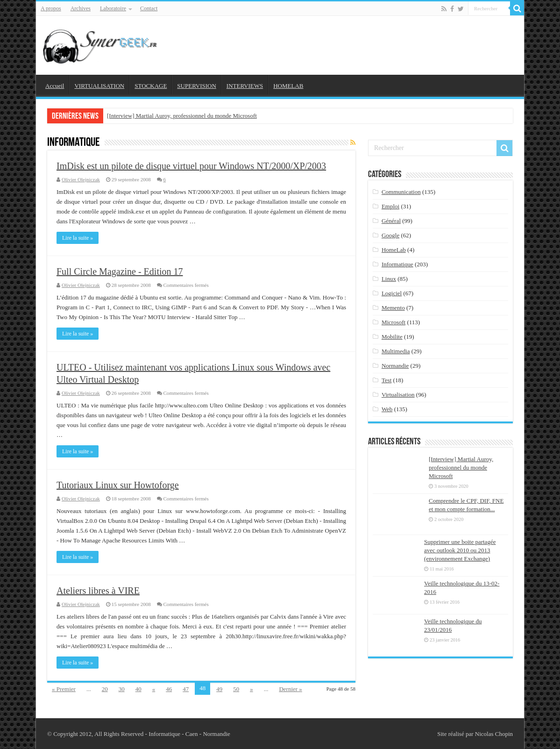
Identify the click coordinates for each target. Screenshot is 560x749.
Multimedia (396, 351)
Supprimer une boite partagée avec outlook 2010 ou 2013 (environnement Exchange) (460, 550)
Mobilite (392, 337)
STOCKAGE (151, 86)
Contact (149, 8)
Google (390, 235)
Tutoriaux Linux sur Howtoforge (118, 485)
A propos (51, 8)
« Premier (64, 689)
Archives (81, 8)
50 (236, 689)
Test (386, 380)
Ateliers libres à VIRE (98, 591)
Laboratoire (113, 8)
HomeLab (394, 250)
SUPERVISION (196, 86)
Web (387, 409)
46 (169, 689)
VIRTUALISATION (99, 86)
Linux (389, 279)
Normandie (395, 366)
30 (122, 689)
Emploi (390, 206)
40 (138, 689)
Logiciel (392, 293)
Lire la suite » (78, 238)
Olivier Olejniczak (81, 179)
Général (391, 221)
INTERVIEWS (245, 86)
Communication (401, 192)
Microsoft (393, 322)
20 (105, 689)
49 (219, 689)
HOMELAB (288, 86)
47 (186, 689)
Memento (393, 308)
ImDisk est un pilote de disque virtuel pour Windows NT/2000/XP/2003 (191, 166)
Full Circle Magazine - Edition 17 (120, 271)
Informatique (397, 264)
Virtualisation (398, 395)
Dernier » (290, 689)
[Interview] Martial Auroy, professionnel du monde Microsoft (182, 116)
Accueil (55, 86)
